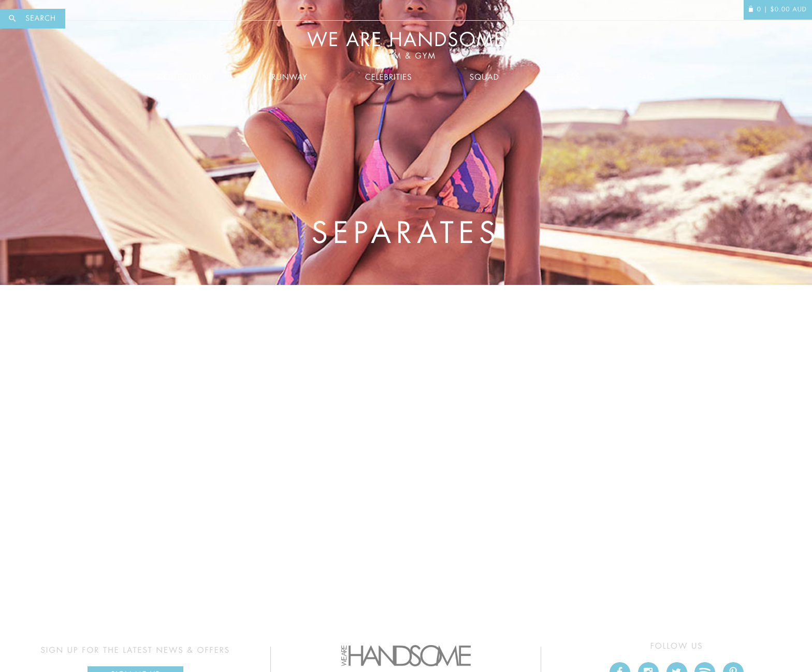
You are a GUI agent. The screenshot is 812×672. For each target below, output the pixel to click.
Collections (186, 77)
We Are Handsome (406, 46)
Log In (720, 10)
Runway (289, 77)
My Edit (675, 10)
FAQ (646, 77)
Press (568, 77)
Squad (484, 77)
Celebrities (389, 77)
